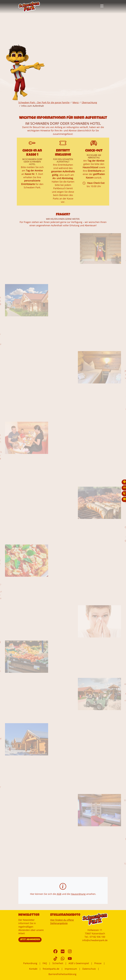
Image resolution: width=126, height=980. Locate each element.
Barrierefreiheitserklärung (62, 974)
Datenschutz (89, 969)
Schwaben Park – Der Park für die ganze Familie (44, 102)
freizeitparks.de (51, 969)
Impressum (71, 969)
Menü (76, 102)
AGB (59, 894)
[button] (102, 6)
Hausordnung (78, 894)
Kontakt (33, 969)
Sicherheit (58, 963)
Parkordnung (30, 963)
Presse (98, 963)
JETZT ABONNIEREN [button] (30, 940)
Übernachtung (89, 102)
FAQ (45, 963)
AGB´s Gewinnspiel (79, 963)
